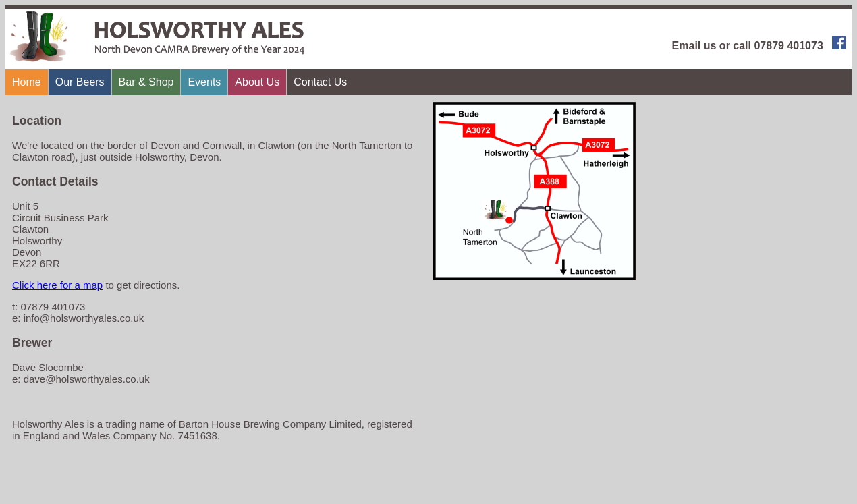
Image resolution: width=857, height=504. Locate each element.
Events (204, 82)
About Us (257, 82)
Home (27, 82)
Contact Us (320, 82)
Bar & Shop (146, 82)
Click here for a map (57, 285)
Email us (694, 46)
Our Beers (80, 82)
